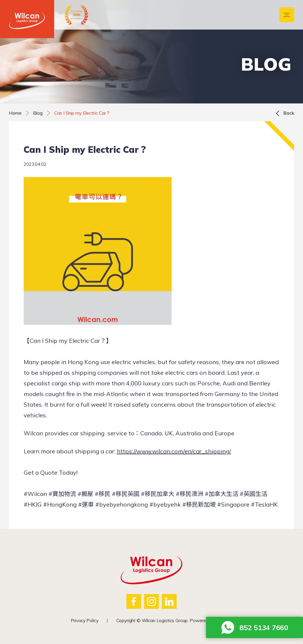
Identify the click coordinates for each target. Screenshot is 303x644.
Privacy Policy (85, 621)
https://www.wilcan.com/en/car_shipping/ (174, 451)
